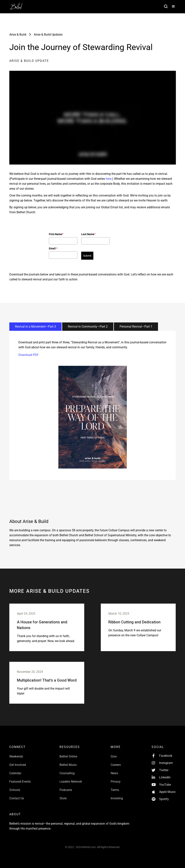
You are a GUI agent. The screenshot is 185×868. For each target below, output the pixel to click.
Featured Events (20, 782)
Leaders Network (71, 782)
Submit (87, 256)
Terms (115, 790)
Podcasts (66, 790)
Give (114, 756)
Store (63, 798)
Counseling (67, 773)
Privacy (116, 782)
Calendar (15, 773)
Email (53, 248)
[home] (18, 5)
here (109, 179)
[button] (172, 7)
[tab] (35, 327)
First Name (56, 234)
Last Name (88, 234)
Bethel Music (68, 765)
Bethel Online (68, 756)
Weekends (16, 756)
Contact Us (17, 798)
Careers (116, 765)
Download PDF (29, 355)
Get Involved (18, 765)
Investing (117, 798)
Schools (15, 790)
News (114, 773)
